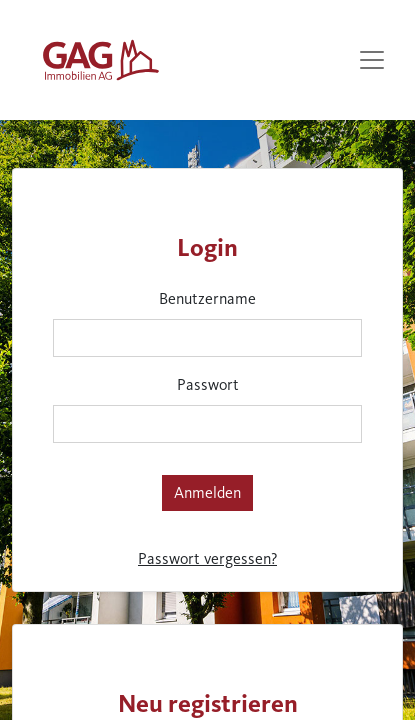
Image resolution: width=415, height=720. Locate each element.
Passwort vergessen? (207, 558)
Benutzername (207, 298)
